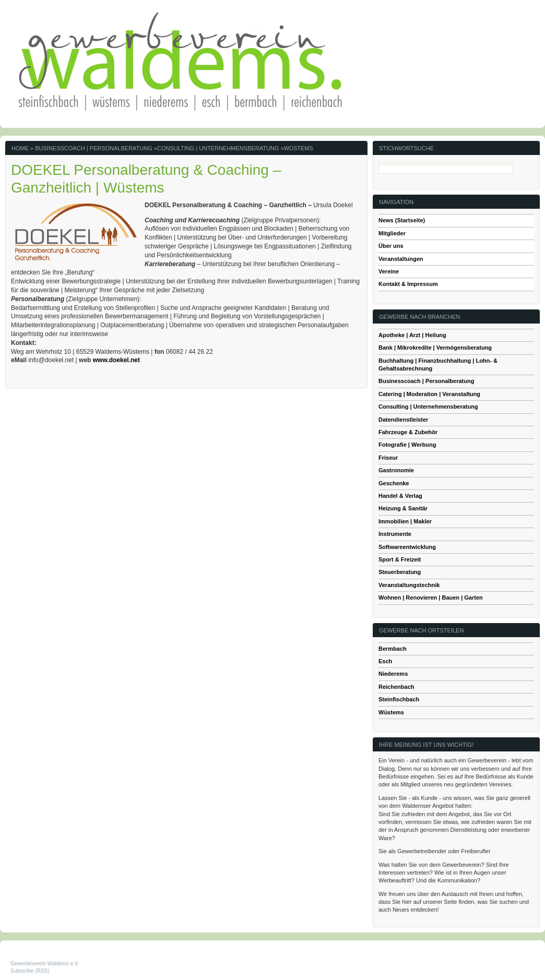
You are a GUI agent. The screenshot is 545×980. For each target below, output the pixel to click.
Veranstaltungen (401, 259)
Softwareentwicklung (407, 547)
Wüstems (299, 148)
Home (20, 148)
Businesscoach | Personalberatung (94, 148)
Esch (385, 661)
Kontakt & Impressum (408, 284)
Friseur (388, 458)
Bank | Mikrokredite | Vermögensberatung (435, 348)
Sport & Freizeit (400, 559)
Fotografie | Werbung (407, 445)
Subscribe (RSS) (30, 971)
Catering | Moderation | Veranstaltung (429, 394)
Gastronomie (396, 470)
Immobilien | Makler (405, 521)
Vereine (389, 271)
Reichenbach (396, 687)
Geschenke (394, 483)
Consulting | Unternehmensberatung (218, 148)
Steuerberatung (400, 572)
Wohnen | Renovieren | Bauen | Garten (431, 597)
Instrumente (395, 534)
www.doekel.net (116, 360)
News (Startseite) (402, 220)
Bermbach (393, 649)
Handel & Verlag (400, 496)
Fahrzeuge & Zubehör (408, 432)
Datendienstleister (403, 420)
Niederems (393, 674)
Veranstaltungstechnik (409, 585)
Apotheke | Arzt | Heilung (412, 335)
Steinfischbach (399, 699)
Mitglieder (392, 233)
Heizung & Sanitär (403, 508)
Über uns (391, 246)
